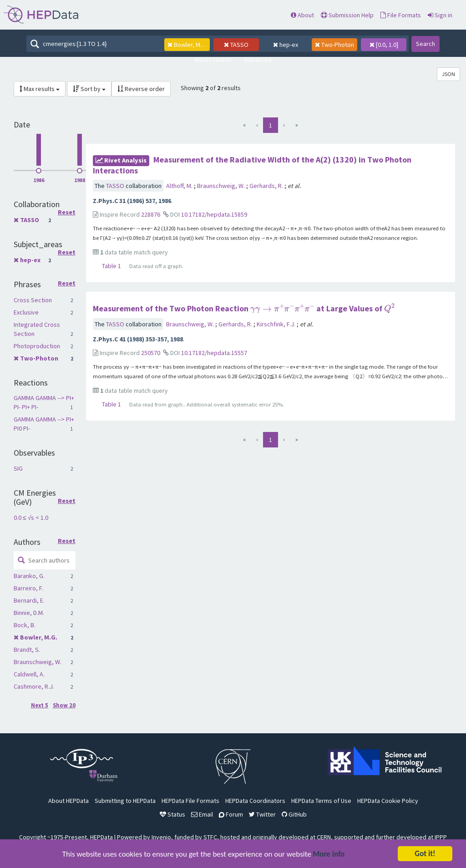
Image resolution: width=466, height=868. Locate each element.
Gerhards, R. (267, 186)
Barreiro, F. (28, 588)
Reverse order (141, 89)
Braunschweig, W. (38, 662)
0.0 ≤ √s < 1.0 (31, 518)
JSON (448, 74)
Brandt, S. (27, 650)
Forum (231, 814)
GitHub (294, 814)
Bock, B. (25, 625)
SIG (18, 468)
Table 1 (111, 266)
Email (202, 814)
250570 (151, 353)
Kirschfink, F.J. (277, 324)
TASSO (30, 220)
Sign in (440, 15)
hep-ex (30, 260)
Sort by (89, 89)
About (302, 15)
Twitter (262, 814)
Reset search (213, 60)
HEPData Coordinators (255, 801)
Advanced (258, 60)
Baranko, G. (29, 576)
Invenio (161, 837)
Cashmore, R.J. (34, 686)
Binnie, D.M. (29, 613)
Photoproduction (37, 346)
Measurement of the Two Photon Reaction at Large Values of (244, 308)
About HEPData (68, 801)
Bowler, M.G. (39, 637)
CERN (324, 837)
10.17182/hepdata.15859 (214, 214)
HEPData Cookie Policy (388, 801)
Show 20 (64, 705)
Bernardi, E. (29, 600)
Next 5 (40, 705)
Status (172, 814)
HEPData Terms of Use (321, 801)
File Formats (401, 15)
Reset (67, 213)
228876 (151, 214)
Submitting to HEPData (125, 801)
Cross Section (33, 300)
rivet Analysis (121, 160)
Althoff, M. (180, 186)
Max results (40, 89)
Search (425, 44)
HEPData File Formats (190, 801)
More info (329, 855)
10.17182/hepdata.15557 (214, 353)
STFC (210, 837)
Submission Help (347, 15)
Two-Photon (39, 358)
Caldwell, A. (29, 674)
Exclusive (26, 312)
